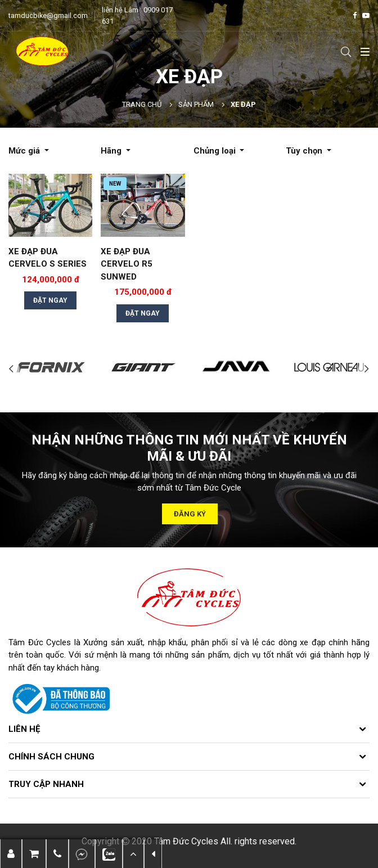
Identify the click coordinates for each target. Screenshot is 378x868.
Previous (11, 369)
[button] (57, 854)
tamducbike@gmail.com (48, 15)
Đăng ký (190, 514)
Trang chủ (142, 104)
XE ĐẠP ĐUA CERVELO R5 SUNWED (127, 264)
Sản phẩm (196, 104)
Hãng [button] (112, 151)
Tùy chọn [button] (305, 151)
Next (367, 369)
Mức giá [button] (25, 151)
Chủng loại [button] (216, 151)
